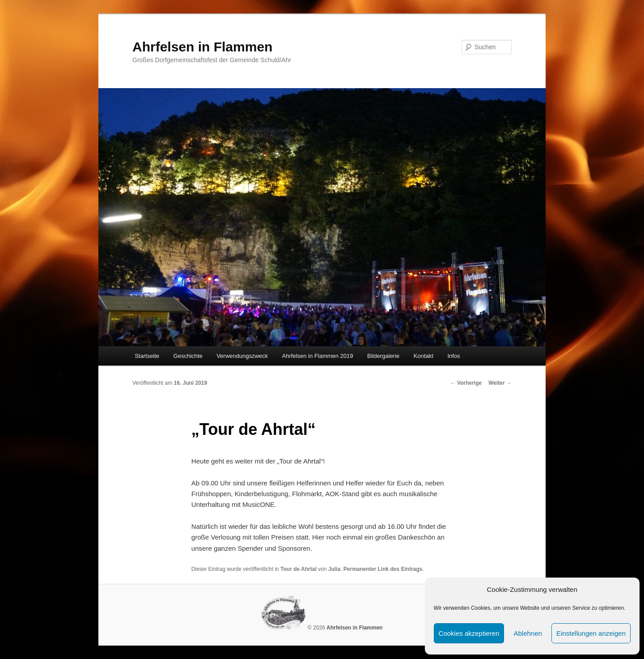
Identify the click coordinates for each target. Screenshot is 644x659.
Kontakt (424, 356)
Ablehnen (527, 633)
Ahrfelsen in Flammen (202, 47)
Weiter (500, 383)
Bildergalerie (383, 356)
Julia (334, 569)
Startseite (147, 356)
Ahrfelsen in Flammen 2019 (318, 356)
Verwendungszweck (242, 356)
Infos (453, 356)
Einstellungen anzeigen (591, 633)
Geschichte (188, 356)
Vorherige (466, 383)
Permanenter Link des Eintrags (383, 569)
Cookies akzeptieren (469, 633)
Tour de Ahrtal (299, 569)
